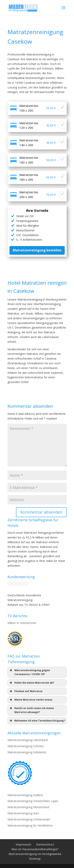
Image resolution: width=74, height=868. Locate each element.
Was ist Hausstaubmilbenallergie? (35, 849)
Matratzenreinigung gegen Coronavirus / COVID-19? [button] (30, 672)
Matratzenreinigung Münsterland (28, 807)
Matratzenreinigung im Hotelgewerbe (35, 854)
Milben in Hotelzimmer (22, 623)
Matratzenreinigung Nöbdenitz (27, 752)
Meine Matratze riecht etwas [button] (31, 700)
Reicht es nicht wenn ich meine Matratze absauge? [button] (31, 710)
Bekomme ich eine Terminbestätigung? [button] (37, 721)
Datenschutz (45, 844)
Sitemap (35, 859)
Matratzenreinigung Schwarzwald (29, 819)
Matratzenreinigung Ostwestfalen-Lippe (33, 801)
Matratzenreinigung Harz (23, 813)
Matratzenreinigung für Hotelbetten (30, 825)
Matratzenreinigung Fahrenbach (28, 740)
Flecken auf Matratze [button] (26, 691)
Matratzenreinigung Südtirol (25, 795)
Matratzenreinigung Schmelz (26, 746)
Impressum (23, 844)
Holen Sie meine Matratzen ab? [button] (32, 683)
